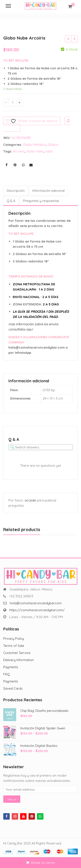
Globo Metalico (34, 145)
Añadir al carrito (43, 863)
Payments (11, 667)
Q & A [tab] (11, 201)
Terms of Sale (14, 646)
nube (49, 151)
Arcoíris (19, 151)
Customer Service (17, 653)
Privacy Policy (14, 639)
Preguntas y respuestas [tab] (41, 201)
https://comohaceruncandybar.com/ (37, 610)
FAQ (6, 674)
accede (30, 500)
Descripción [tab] (16, 191)
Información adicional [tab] (48, 191)
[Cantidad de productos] (13, 102)
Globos (53, 145)
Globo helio (35, 151)
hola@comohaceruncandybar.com (36, 603)
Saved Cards (13, 688)
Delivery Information (18, 660)
